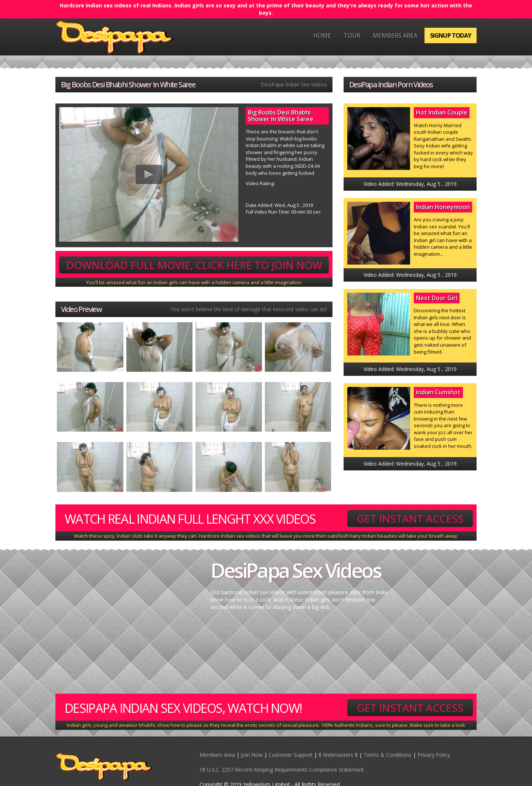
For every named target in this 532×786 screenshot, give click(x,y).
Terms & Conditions (388, 755)
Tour (352, 35)
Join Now (252, 755)
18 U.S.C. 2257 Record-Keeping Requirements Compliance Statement (282, 770)
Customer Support (291, 755)
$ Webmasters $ (338, 755)
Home (322, 35)
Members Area (395, 35)
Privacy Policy (434, 755)
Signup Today (451, 35)
